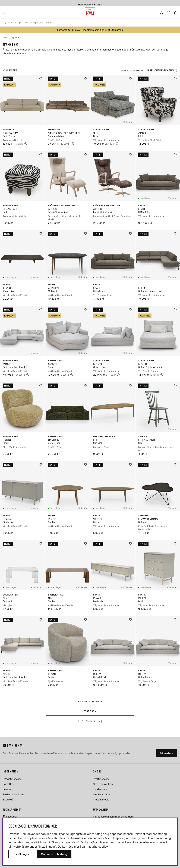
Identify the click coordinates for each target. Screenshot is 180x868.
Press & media (101, 799)
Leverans (8, 789)
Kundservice (100, 789)
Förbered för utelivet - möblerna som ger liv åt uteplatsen (90, 30)
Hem (5, 37)
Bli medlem (167, 753)
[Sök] (79, 23)
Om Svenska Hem (103, 784)
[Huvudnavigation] (11, 13)
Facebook (12, 817)
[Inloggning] (162, 13)
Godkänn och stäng (54, 854)
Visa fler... (90, 711)
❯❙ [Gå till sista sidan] (100, 721)
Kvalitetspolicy (101, 779)
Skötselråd (9, 799)
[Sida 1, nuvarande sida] (78, 721)
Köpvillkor (8, 784)
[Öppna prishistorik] (26, 144)
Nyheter (16, 37)
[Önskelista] (169, 13)
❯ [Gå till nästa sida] (91, 721)
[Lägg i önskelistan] (40, 78)
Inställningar (21, 854)
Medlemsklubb (101, 794)
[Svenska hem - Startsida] (90, 12)
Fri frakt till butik (90, 1)
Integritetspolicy (12, 779)
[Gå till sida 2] (82, 721)
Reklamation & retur (14, 794)
